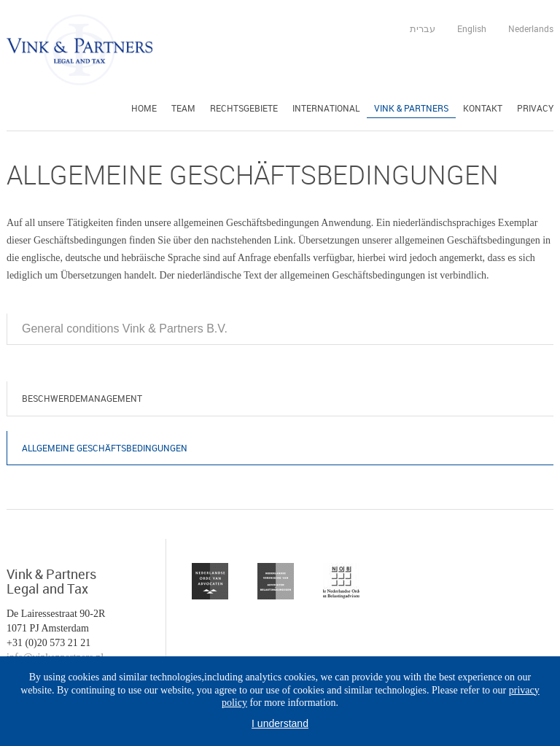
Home (144, 108)
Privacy (535, 108)
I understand (280, 723)
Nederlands (531, 28)
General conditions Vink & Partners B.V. (125, 329)
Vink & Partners (411, 108)
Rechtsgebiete (244, 108)
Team (183, 108)
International (326, 108)
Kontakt (483, 108)
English (472, 28)
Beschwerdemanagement (82, 398)
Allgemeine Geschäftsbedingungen (105, 448)
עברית (423, 28)
